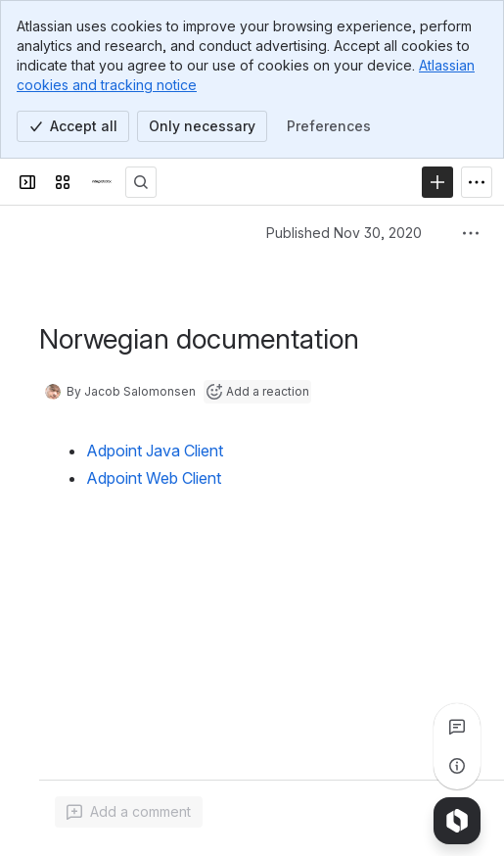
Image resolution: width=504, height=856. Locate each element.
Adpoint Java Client (155, 451)
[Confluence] (102, 182)
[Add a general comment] (129, 812)
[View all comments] (457, 727)
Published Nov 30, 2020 (344, 233)
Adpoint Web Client (154, 478)
